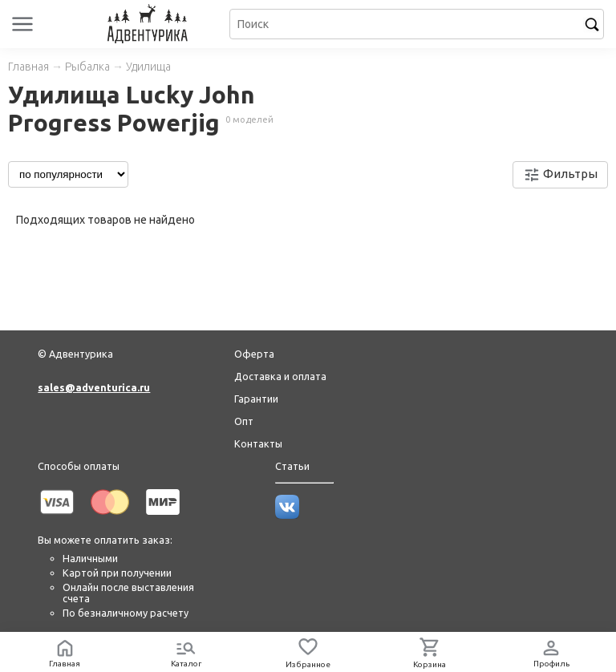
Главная (28, 67)
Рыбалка (87, 67)
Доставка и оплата (280, 376)
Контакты (258, 443)
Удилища (148, 67)
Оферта (254, 354)
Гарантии (256, 399)
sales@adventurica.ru (94, 387)
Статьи (292, 466)
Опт (244, 421)
